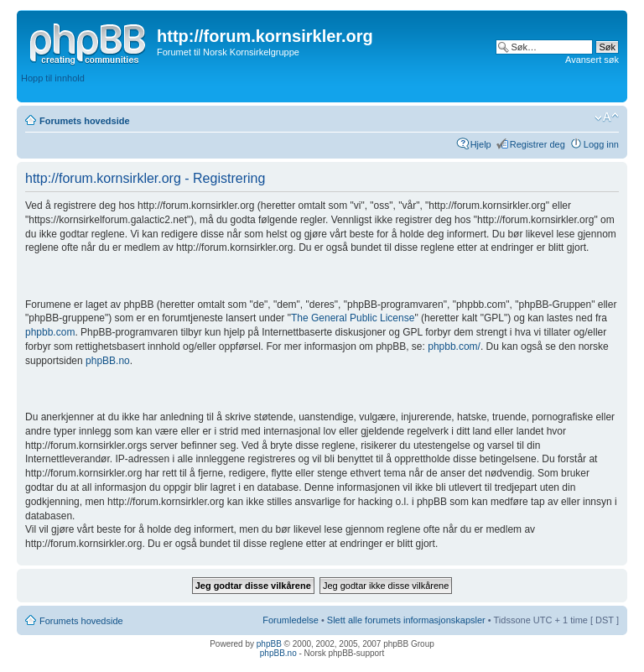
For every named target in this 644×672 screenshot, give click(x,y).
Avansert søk (592, 60)
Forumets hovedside (85, 121)
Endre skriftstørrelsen (607, 117)
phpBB (269, 644)
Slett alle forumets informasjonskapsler (406, 620)
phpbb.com (50, 332)
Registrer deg (538, 144)
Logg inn (601, 144)
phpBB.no (108, 361)
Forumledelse (291, 620)
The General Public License (353, 318)
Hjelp (481, 144)
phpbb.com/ (454, 346)
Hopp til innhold (53, 78)
